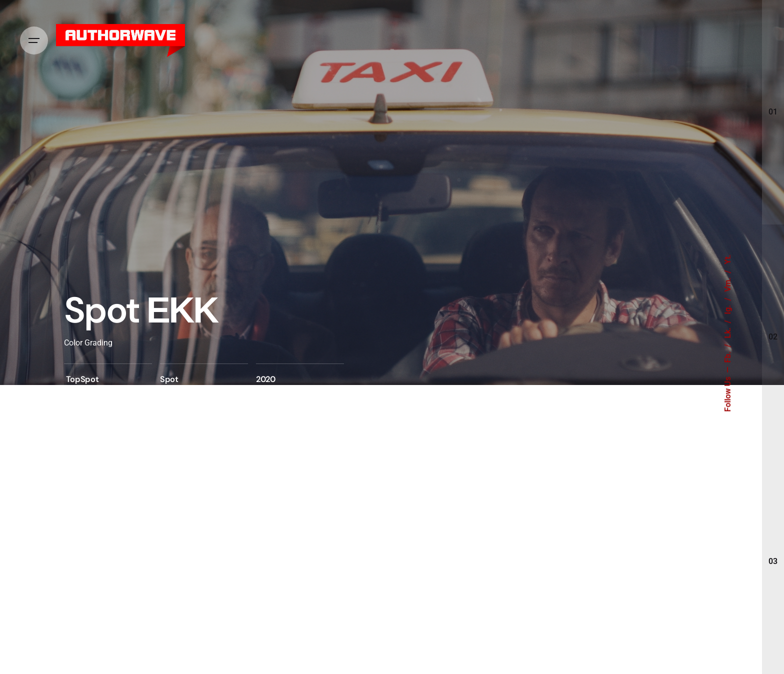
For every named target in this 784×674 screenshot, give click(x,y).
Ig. (728, 309)
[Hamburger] (34, 40)
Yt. (728, 259)
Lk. (728, 332)
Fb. (728, 356)
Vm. (728, 284)
